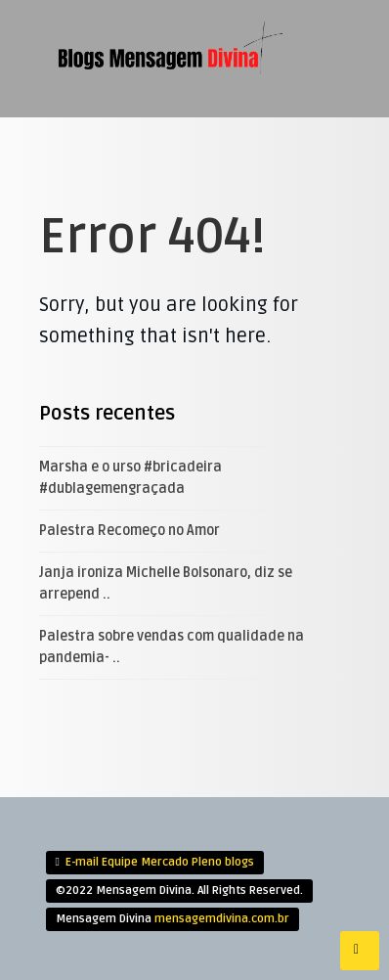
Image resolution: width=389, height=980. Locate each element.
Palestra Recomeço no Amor (130, 531)
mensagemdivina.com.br (222, 919)
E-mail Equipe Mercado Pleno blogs (160, 862)
